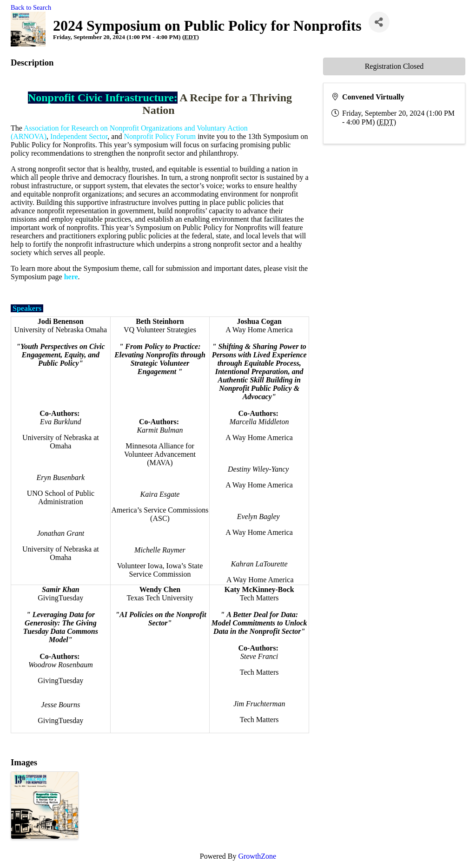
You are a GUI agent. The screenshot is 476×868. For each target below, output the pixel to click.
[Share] (379, 22)
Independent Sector (79, 136)
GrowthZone (257, 856)
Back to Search (31, 7)
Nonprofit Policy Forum (160, 136)
